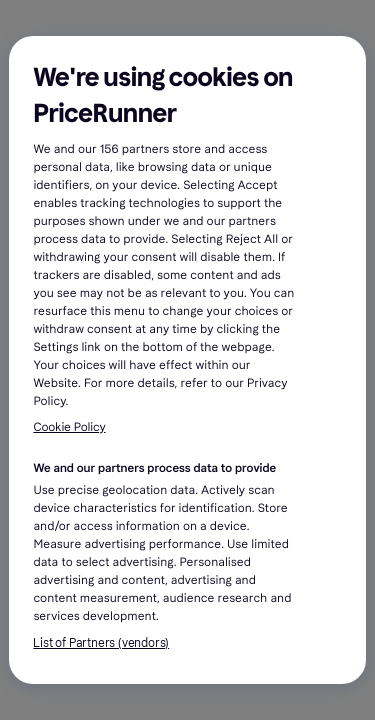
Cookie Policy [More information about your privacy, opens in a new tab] (69, 428)
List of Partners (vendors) (101, 643)
